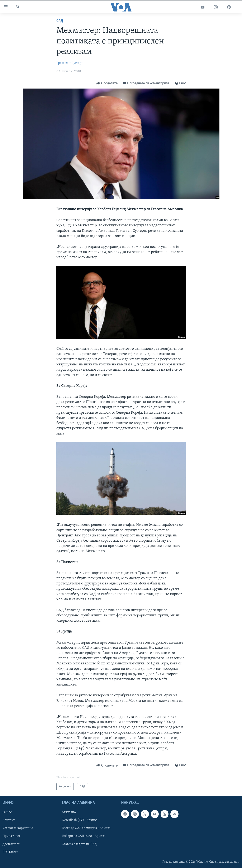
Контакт (9, 820)
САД (60, 21)
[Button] (107, 83)
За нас (7, 812)
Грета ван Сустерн (70, 63)
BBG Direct (10, 852)
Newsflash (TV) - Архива (80, 820)
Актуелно (69, 812)
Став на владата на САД (79, 844)
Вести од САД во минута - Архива (86, 828)
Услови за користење (18, 828)
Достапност (11, 844)
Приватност (11, 836)
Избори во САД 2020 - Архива (84, 836)
